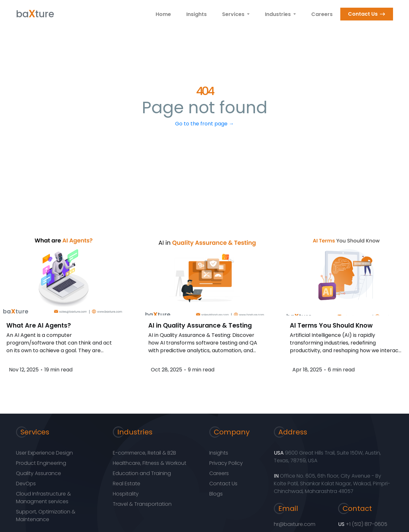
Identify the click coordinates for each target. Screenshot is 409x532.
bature (35, 13)
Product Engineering (41, 463)
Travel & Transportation (142, 504)
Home (163, 14)
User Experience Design (44, 453)
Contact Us (363, 14)
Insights (197, 14)
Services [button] (234, 14)
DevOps (26, 484)
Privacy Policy (226, 463)
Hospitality (126, 494)
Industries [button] (278, 14)
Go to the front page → (204, 124)
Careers (322, 14)
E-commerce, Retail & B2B (144, 453)
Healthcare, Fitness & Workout (150, 463)
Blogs (216, 494)
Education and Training (142, 473)
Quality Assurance (39, 473)
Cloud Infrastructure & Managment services (43, 498)
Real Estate (127, 484)
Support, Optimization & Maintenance (46, 516)
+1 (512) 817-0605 (367, 524)
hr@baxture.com (295, 524)
